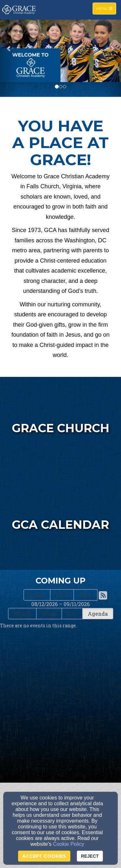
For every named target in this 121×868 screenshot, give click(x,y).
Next (86, 595)
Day (72, 614)
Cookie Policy (69, 844)
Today (37, 595)
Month (22, 614)
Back (62, 595)
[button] (9, 48)
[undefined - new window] (60, 425)
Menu (106, 8)
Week (49, 614)
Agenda (98, 614)
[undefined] (60, 522)
